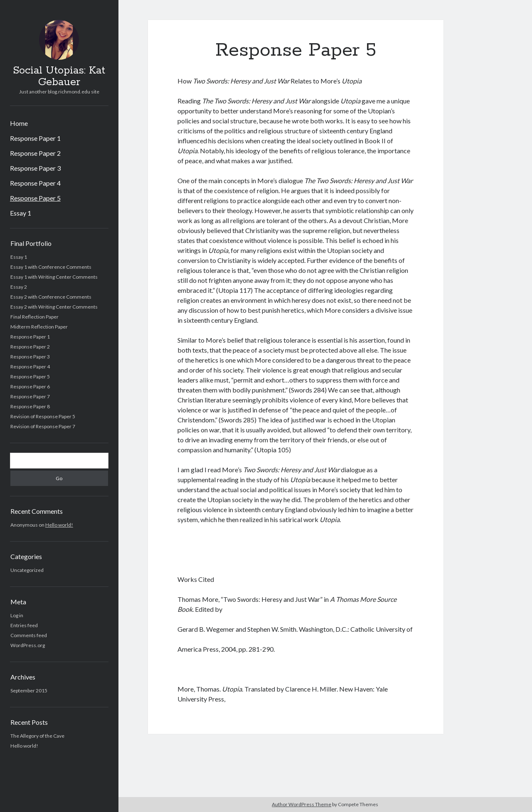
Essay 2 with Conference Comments (51, 297)
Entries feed (24, 625)
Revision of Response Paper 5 (43, 416)
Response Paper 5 (35, 198)
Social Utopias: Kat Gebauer (59, 76)
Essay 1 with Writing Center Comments (54, 277)
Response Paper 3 (35, 168)
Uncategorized (27, 570)
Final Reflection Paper (34, 317)
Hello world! (59, 525)
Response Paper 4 (35, 183)
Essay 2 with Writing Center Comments (54, 307)
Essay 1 (21, 213)
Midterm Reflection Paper (39, 327)
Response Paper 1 (35, 138)
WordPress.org (28, 645)
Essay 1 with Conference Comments (51, 267)
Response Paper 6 (30, 386)
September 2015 (29, 691)
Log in (17, 615)
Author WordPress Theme (302, 804)
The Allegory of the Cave (37, 736)
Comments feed (29, 635)
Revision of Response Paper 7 (43, 426)
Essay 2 (19, 287)
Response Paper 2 (35, 153)
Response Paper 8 (30, 406)
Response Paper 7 (30, 396)
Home (19, 123)
